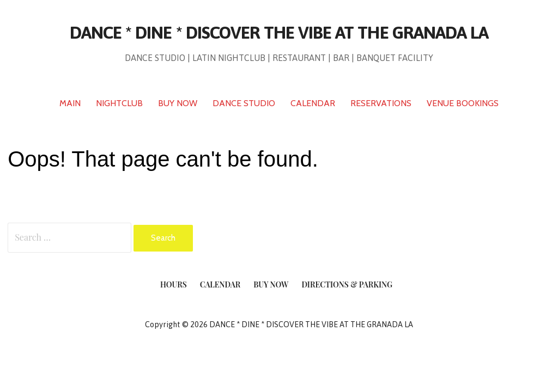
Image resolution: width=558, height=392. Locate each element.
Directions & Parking (347, 284)
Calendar (220, 284)
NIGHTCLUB (119, 103)
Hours (174, 284)
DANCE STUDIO (244, 103)
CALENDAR (313, 103)
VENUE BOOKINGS (463, 103)
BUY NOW (178, 103)
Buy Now (271, 284)
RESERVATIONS (381, 103)
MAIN (70, 103)
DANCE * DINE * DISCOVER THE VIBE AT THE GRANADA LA (279, 32)
